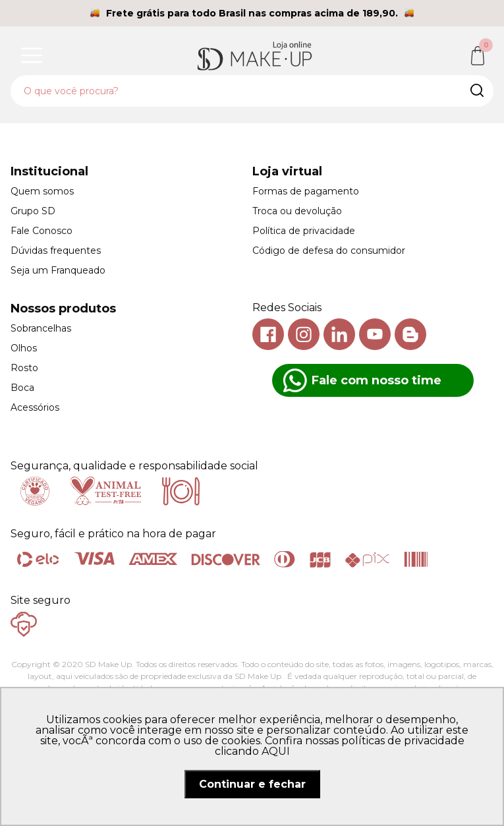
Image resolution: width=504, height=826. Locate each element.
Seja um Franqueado (58, 270)
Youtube (375, 334)
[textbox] (252, 91)
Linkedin (339, 334)
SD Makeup (255, 55)
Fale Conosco (42, 231)
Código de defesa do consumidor (329, 251)
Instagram (304, 334)
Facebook (268, 334)
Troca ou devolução (297, 211)
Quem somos (42, 191)
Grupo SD (33, 211)
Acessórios (35, 407)
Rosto (24, 368)
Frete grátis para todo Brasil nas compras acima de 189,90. (252, 13)
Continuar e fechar (252, 784)
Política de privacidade (304, 231)
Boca (22, 388)
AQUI (276, 751)
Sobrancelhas (41, 328)
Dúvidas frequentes (56, 251)
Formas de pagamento (306, 191)
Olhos (24, 348)
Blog (410, 334)
